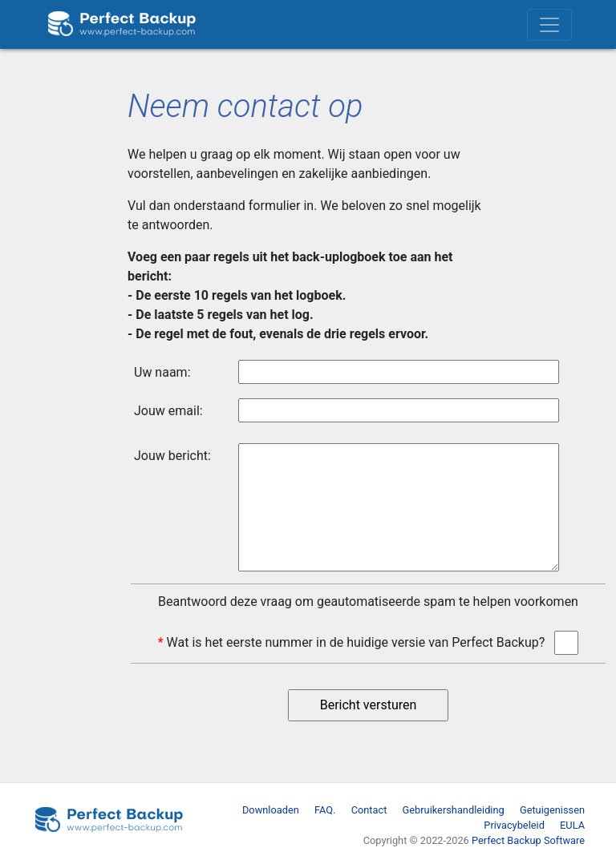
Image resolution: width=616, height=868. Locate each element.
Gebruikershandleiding (454, 810)
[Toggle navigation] (549, 25)
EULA (572, 825)
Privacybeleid (514, 825)
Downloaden (271, 810)
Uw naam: (162, 372)
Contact (369, 810)
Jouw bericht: (172, 456)
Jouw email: (168, 411)
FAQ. (325, 810)
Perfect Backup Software (528, 840)
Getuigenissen (552, 810)
